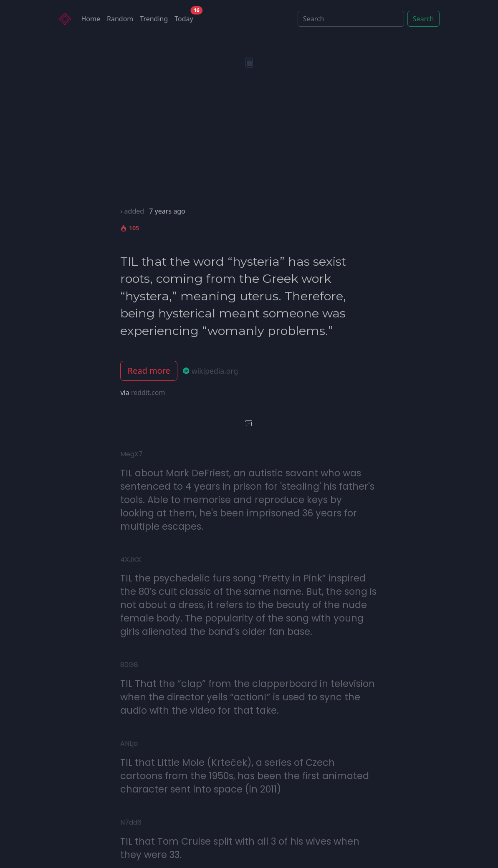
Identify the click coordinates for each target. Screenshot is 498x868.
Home (91, 19)
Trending (154, 19)
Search (423, 19)
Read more (149, 371)
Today (185, 17)
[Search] (351, 19)
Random (120, 19)
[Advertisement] (249, 143)
